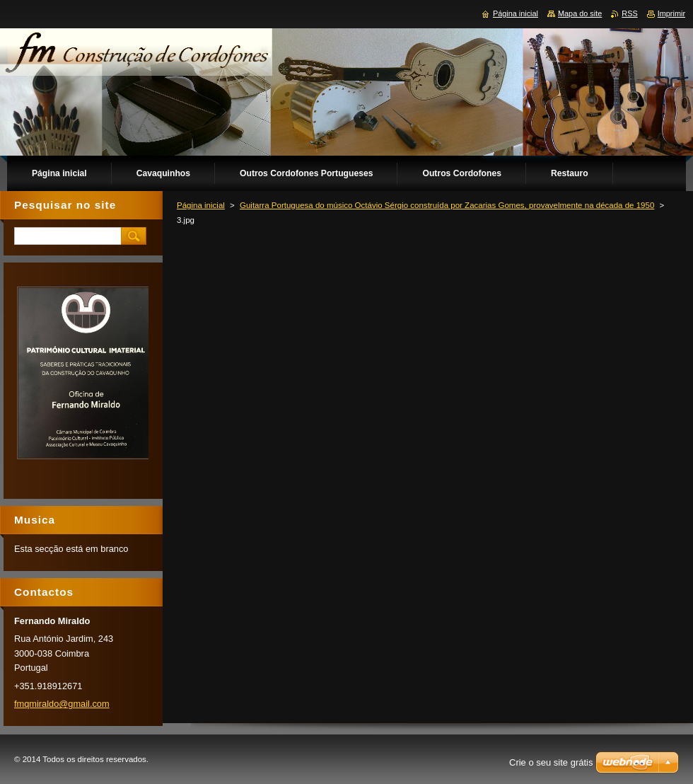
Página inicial (201, 205)
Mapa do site (580, 13)
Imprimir (671, 13)
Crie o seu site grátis (551, 762)
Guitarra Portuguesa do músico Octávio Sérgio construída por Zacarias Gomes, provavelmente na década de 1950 (447, 205)
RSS (629, 13)
